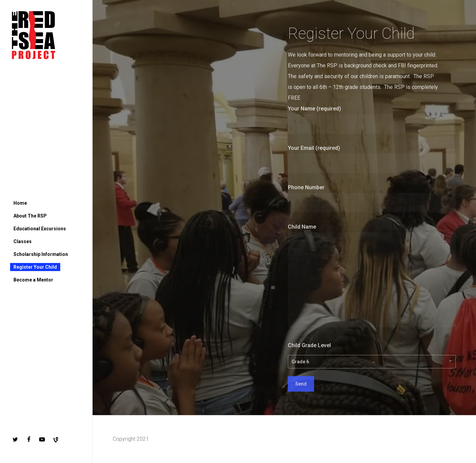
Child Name (372, 277)
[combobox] (372, 362)
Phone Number (372, 198)
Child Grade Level (372, 355)
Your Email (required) (372, 159)
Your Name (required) (372, 120)
